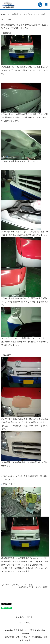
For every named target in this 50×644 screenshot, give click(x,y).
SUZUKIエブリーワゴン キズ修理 (18, 585)
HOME (4, 14)
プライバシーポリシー (25, 617)
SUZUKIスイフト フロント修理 (33, 587)
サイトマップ (25, 623)
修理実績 (15, 14)
